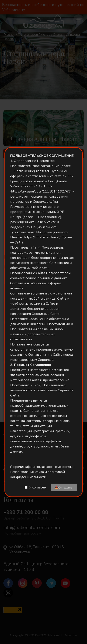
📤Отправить (63, 487)
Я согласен (38, 487)
